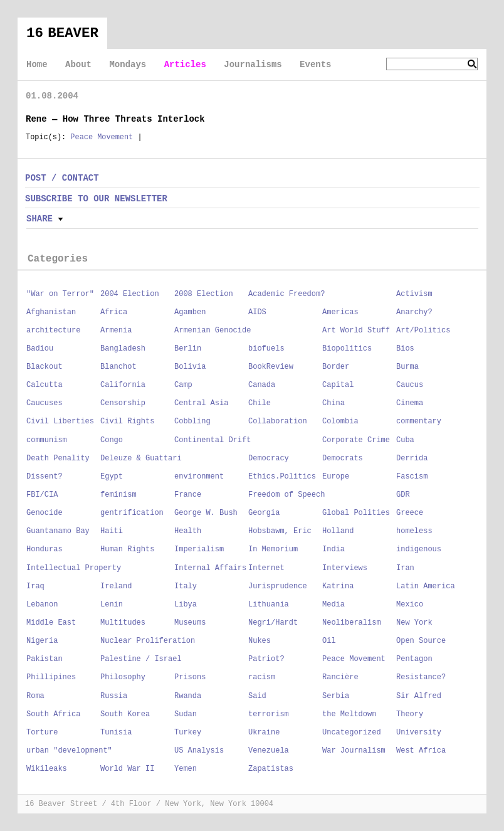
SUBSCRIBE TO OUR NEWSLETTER (96, 199)
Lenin (112, 605)
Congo (112, 440)
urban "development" (69, 751)
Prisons (190, 677)
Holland (338, 531)
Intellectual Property (74, 568)
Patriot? (266, 659)
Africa (114, 312)
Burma (407, 367)
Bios (405, 349)
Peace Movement (102, 137)
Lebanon (42, 605)
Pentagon (414, 659)
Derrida (412, 458)
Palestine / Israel (141, 659)
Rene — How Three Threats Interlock (115, 119)
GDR (403, 495)
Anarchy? (414, 312)
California (123, 385)
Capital (338, 385)
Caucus (410, 385)
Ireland (116, 586)
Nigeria (42, 641)
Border (336, 367)
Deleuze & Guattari (141, 458)
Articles (185, 65)
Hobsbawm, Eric (280, 531)
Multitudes (123, 623)
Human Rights (127, 549)
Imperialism (199, 549)
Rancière (340, 677)
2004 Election (130, 294)
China (333, 403)
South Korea (125, 714)
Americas (340, 312)
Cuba (405, 440)
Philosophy (123, 677)
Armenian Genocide (213, 331)
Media (333, 605)
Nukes (260, 641)
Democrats (343, 458)
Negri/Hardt (273, 623)
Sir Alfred (419, 696)
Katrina (338, 586)
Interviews (345, 568)
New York (414, 623)
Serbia (336, 696)
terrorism (269, 714)
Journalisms (253, 65)
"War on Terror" (60, 294)
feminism (118, 495)
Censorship (123, 403)
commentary (419, 421)
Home (37, 65)
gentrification (132, 513)
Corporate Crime (356, 440)
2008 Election (204, 294)
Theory (410, 714)
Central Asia (201, 403)
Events (315, 65)
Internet (266, 568)
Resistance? (421, 677)
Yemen (186, 769)
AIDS (257, 312)
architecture (53, 331)
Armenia (116, 331)
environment (199, 477)
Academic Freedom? (286, 294)
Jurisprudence (278, 586)
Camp (183, 385)
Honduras (45, 549)
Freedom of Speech (286, 495)
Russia (114, 696)
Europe (336, 477)
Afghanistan (51, 312)
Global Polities (356, 513)
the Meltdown (349, 714)
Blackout (45, 367)
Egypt (112, 477)
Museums (190, 623)
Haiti (112, 531)
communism (47, 440)
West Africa (421, 751)
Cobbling (192, 421)
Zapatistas (271, 769)
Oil (329, 641)
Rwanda (188, 696)
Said (257, 696)
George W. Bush (206, 513)
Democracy (269, 458)
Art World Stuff (356, 331)
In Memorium (273, 549)
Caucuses (45, 403)
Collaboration (278, 421)
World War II (127, 769)
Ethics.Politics (282, 477)
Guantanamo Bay (58, 531)
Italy (186, 586)
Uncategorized (352, 733)
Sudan (186, 714)
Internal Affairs (210, 568)
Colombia (340, 421)
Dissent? (45, 477)
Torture (42, 733)
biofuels (266, 349)
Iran (405, 568)
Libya (186, 605)
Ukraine (264, 733)
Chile (260, 403)
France (188, 495)
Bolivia (190, 367)
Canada (262, 385)
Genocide (45, 513)
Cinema (410, 403)
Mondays (128, 65)
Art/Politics (423, 331)
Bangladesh (123, 349)
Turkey (188, 733)
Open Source (421, 641)
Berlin (188, 349)
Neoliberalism (352, 623)
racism (262, 677)
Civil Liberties (60, 421)
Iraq (35, 586)
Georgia (264, 513)
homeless (414, 531)
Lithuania (269, 605)
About (78, 65)
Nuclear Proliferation (148, 641)
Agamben (190, 312)
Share (39, 219)
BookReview (271, 367)
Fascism (412, 477)
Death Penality (58, 458)
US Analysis (199, 751)
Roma (35, 696)
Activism (414, 294)
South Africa (53, 714)
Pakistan (45, 659)
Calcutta (45, 385)
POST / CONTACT (62, 178)
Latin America (426, 586)
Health (188, 531)
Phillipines (51, 677)
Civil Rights (127, 421)
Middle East (51, 623)
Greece (410, 513)
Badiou (40, 349)
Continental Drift (213, 440)
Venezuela (269, 751)
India (333, 549)
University (419, 733)
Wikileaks (47, 769)
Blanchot (118, 367)
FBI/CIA (42, 495)
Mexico (410, 605)
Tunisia (116, 733)
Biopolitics (347, 349)
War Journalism (354, 751)
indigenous (419, 549)
